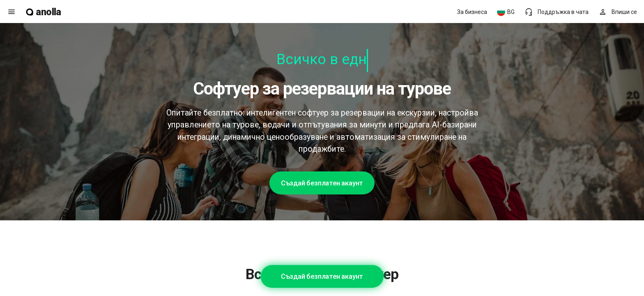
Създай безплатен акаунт (322, 183)
